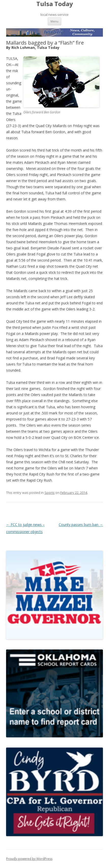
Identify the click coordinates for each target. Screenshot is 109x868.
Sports (50, 493)
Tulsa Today (55, 4)
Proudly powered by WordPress (29, 859)
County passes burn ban (81, 525)
